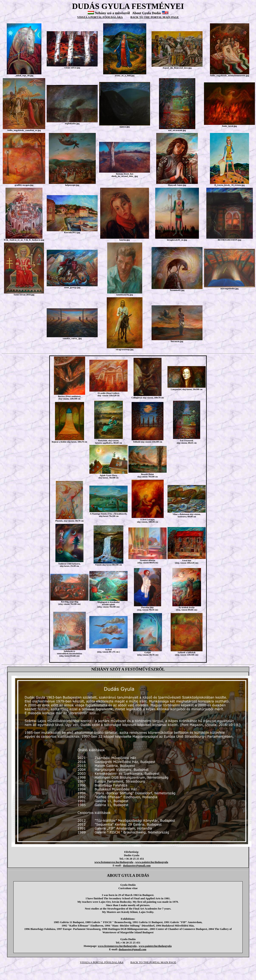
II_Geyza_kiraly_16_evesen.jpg (230, 185)
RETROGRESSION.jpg (229, 240)
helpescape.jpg (72, 185)
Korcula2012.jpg (72, 232)
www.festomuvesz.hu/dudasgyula (114, 862)
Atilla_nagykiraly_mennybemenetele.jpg (229, 75)
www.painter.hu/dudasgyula (152, 862)
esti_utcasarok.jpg (177, 130)
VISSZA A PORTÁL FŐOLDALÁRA (100, 17)
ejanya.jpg (125, 127)
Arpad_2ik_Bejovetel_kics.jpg (177, 68)
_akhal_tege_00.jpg (24, 75)
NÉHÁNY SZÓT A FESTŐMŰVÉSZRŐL (128, 669)
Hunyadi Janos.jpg (177, 185)
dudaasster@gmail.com (137, 865)
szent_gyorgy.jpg (72, 287)
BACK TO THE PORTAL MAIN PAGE (155, 17)
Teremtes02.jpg (177, 290)
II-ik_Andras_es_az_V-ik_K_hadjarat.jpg (24, 240)
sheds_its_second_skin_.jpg (125, 176)
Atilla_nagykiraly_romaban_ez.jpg (24, 130)
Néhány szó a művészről (112, 13)
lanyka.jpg (125, 240)
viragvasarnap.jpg (124, 349)
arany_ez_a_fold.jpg (125, 75)
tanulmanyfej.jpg (125, 295)
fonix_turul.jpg (230, 126)
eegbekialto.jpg (72, 123)
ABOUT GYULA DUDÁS (128, 876)
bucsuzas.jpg (177, 341)
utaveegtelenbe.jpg (230, 288)
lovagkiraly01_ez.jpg (177, 240)
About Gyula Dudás (147, 13)
